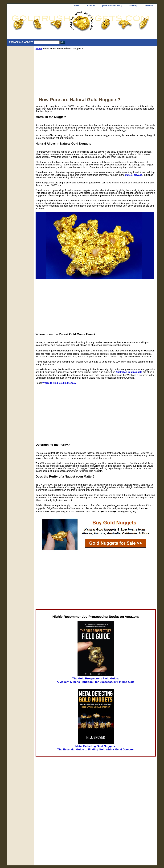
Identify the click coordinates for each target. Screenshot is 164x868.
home (77, 5)
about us (91, 5)
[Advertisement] (96, 75)
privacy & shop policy (112, 5)
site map (133, 5)
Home (39, 49)
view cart (149, 5)
